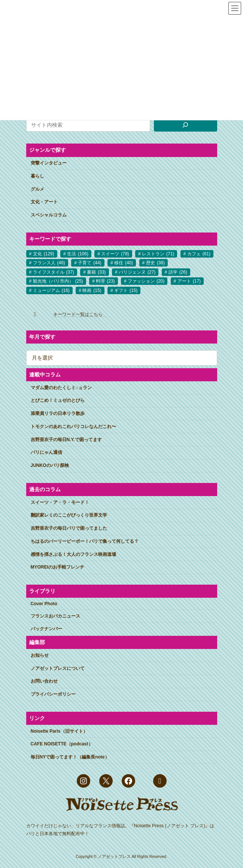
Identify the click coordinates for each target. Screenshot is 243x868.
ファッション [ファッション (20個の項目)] (146, 281)
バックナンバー (46, 629)
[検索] (185, 125)
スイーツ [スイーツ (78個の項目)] (115, 254)
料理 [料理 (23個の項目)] (105, 281)
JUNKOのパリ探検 (50, 465)
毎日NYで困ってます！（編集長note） (70, 757)
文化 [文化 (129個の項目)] (44, 254)
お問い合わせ (44, 681)
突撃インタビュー (49, 163)
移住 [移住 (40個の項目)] (124, 263)
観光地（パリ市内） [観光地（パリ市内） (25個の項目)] (58, 281)
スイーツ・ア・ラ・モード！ (60, 502)
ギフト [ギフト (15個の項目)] (126, 290)
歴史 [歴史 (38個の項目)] (155, 263)
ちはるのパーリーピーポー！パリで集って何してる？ (85, 541)
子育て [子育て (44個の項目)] (89, 263)
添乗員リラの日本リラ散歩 (58, 413)
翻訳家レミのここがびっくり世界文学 (69, 515)
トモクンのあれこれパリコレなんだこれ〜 (73, 427)
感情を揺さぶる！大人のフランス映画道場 (73, 554)
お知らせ (40, 655)
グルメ (37, 189)
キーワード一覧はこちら (80, 314)
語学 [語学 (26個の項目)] (178, 272)
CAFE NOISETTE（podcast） (62, 744)
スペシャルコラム (49, 215)
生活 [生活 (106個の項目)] (78, 254)
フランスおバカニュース (55, 616)
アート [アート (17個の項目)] (189, 281)
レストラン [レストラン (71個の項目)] (158, 254)
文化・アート (44, 202)
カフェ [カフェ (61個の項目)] (199, 254)
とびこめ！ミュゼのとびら (58, 400)
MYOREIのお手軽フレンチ (57, 567)
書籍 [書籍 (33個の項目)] (96, 272)
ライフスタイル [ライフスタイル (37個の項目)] (54, 272)
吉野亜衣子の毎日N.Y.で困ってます (66, 439)
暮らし (37, 176)
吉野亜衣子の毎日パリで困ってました (69, 528)
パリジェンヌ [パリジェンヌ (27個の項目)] (137, 272)
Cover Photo (44, 604)
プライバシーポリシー (53, 694)
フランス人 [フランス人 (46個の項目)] (49, 263)
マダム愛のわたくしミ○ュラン (61, 387)
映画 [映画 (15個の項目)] (92, 290)
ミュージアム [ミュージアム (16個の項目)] (51, 290)
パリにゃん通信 (46, 452)
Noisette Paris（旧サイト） (59, 731)
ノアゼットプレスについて (58, 668)
